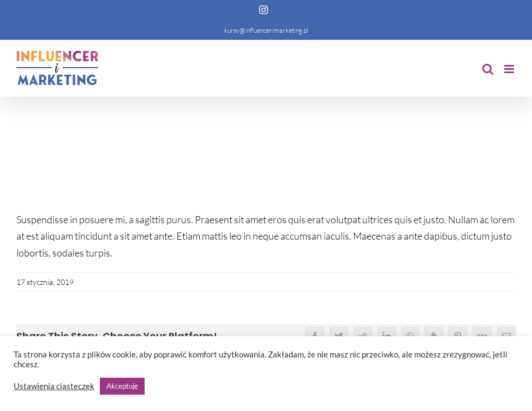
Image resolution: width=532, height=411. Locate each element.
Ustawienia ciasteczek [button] (54, 386)
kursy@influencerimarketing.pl (266, 30)
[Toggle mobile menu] (510, 69)
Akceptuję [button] (122, 386)
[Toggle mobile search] (488, 69)
